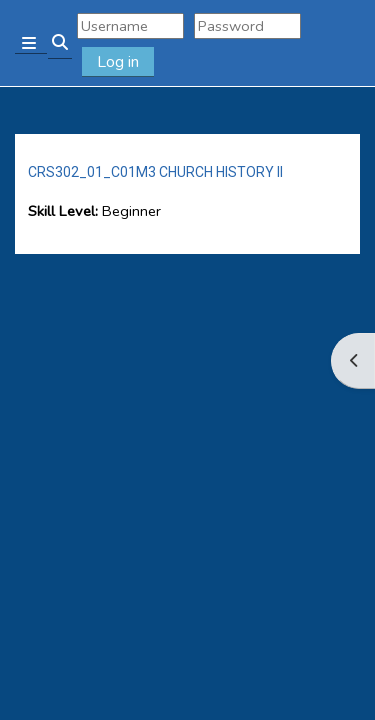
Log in (118, 62)
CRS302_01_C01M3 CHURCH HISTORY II (155, 172)
